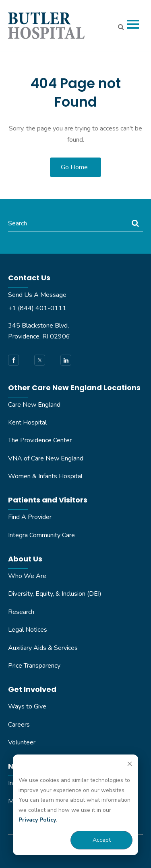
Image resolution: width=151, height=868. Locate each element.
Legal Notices (28, 630)
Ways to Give (27, 706)
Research (21, 612)
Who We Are (27, 576)
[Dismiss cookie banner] (130, 765)
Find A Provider (30, 517)
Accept (102, 840)
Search (18, 223)
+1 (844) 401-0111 (37, 308)
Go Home (74, 167)
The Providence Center (40, 440)
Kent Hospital (27, 422)
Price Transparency (34, 666)
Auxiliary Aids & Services (43, 648)
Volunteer (22, 742)
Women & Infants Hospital (45, 476)
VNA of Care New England (46, 458)
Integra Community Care (41, 535)
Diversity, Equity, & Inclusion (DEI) (55, 594)
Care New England (34, 405)
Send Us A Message (37, 295)
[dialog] (75, 805)
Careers (19, 725)
